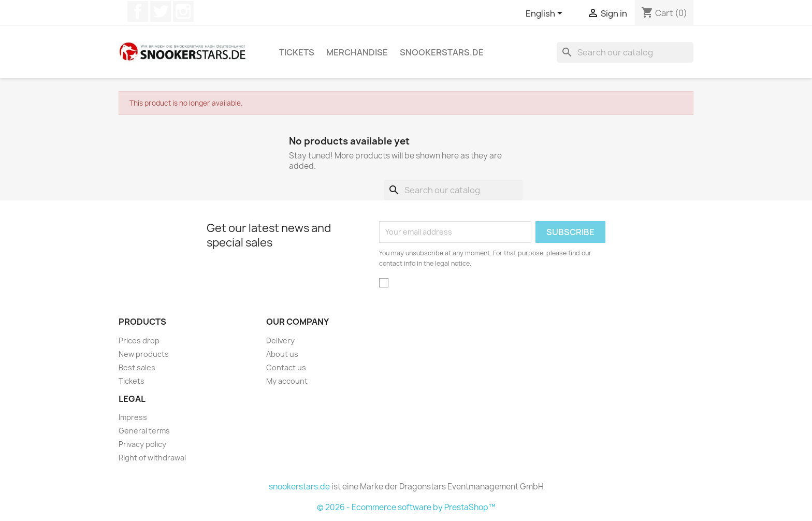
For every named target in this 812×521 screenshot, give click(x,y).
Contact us (286, 367)
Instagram (183, 11)
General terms (144, 431)
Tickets (297, 52)
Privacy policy (142, 444)
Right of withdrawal (152, 458)
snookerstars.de (442, 52)
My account (287, 381)
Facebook (138, 11)
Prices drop (139, 341)
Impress (133, 417)
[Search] (625, 52)
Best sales (137, 367)
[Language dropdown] (546, 14)
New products (144, 354)
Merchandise (357, 52)
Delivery (280, 341)
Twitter (161, 11)
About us (282, 354)
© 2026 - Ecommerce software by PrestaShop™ (406, 507)
